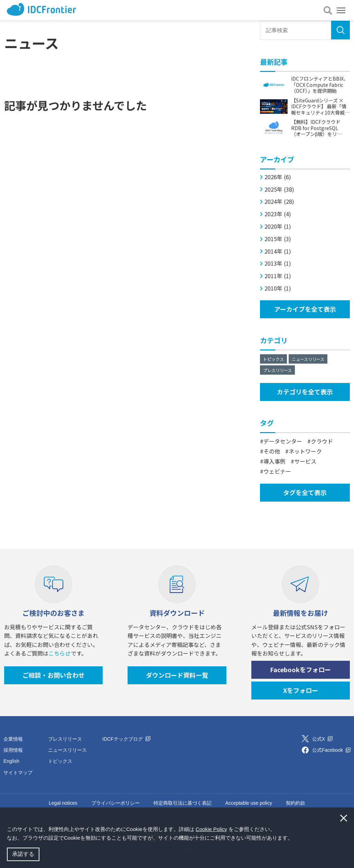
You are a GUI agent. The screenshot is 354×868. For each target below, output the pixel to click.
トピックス (273, 359)
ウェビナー (277, 471)
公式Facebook (331, 750)
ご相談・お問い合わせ (54, 675)
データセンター (283, 441)
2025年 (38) (279, 189)
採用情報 (13, 750)
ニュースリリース (308, 359)
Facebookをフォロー (300, 669)
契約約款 (296, 803)
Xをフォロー (301, 690)
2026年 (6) (278, 177)
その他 (272, 451)
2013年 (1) (278, 263)
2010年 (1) (278, 288)
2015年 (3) (278, 239)
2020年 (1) (278, 226)
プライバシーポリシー (115, 803)
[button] (295, 839)
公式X (322, 739)
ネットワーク (305, 451)
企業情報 (13, 739)
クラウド (322, 441)
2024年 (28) (279, 202)
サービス (305, 461)
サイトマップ (18, 773)
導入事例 (274, 461)
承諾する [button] (23, 854)
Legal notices (63, 803)
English (11, 761)
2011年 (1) (278, 276)
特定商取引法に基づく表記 (183, 803)
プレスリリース (277, 370)
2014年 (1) (278, 251)
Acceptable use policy (249, 803)
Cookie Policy (211, 829)
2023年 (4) (278, 214)
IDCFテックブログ (126, 739)
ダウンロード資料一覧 (177, 675)
